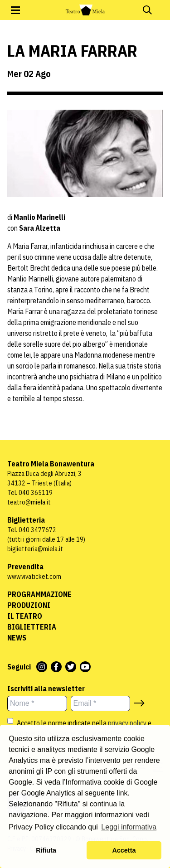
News (17, 638)
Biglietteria (32, 627)
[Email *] (101, 703)
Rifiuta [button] (46, 850)
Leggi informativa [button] (129, 827)
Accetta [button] (124, 850)
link (122, 793)
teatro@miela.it (29, 502)
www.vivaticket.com (34, 577)
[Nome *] (37, 703)
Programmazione (39, 594)
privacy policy (127, 723)
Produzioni (29, 605)
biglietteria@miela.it (35, 549)
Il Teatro (25, 616)
